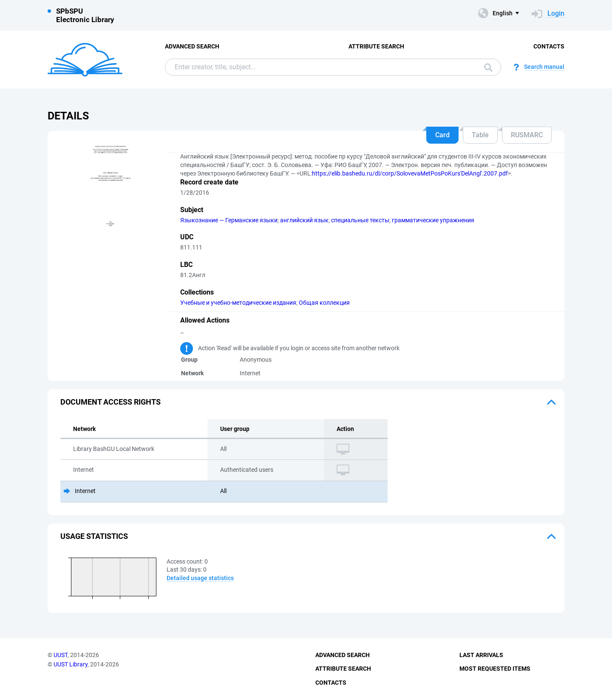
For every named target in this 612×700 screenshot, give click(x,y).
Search (488, 68)
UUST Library (71, 664)
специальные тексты (360, 220)
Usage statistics (94, 536)
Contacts (549, 46)
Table (480, 135)
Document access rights (110, 402)
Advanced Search (192, 46)
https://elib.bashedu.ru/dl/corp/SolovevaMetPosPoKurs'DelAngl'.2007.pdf (410, 173)
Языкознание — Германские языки (229, 220)
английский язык (304, 220)
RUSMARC (527, 135)
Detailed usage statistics (200, 578)
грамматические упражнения (433, 220)
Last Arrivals (481, 655)
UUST (61, 655)
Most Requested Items (495, 669)
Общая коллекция (324, 303)
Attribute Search (376, 46)
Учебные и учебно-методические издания (238, 303)
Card (442, 135)
